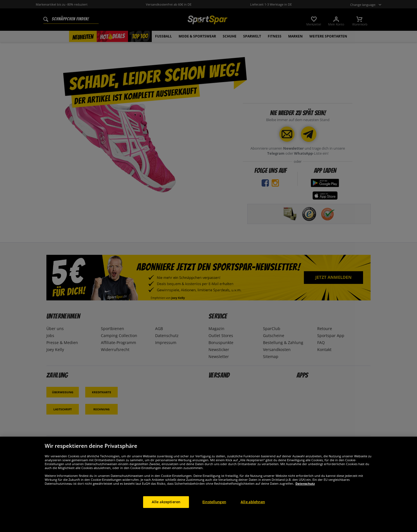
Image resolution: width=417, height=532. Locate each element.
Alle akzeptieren (166, 502)
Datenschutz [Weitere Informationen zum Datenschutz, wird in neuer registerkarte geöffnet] (305, 483)
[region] (209, 484)
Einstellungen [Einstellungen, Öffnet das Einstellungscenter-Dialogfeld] (214, 502)
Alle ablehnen (253, 502)
